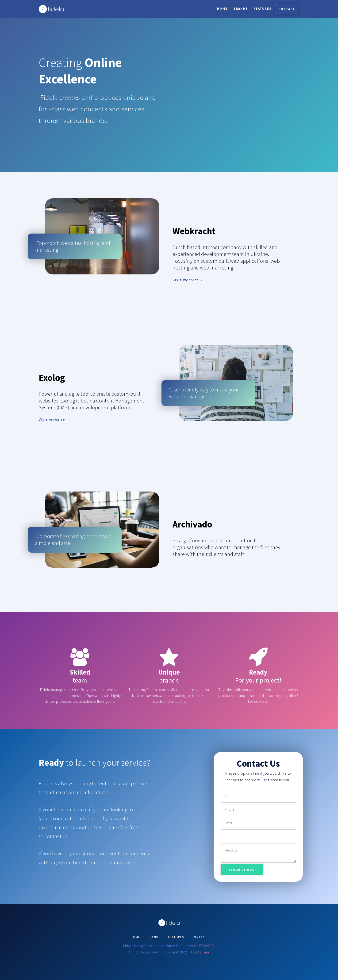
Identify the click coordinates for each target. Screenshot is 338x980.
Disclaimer (200, 952)
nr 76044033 (204, 946)
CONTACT (199, 937)
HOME (135, 937)
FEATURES (176, 937)
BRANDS (154, 937)
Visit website (186, 280)
